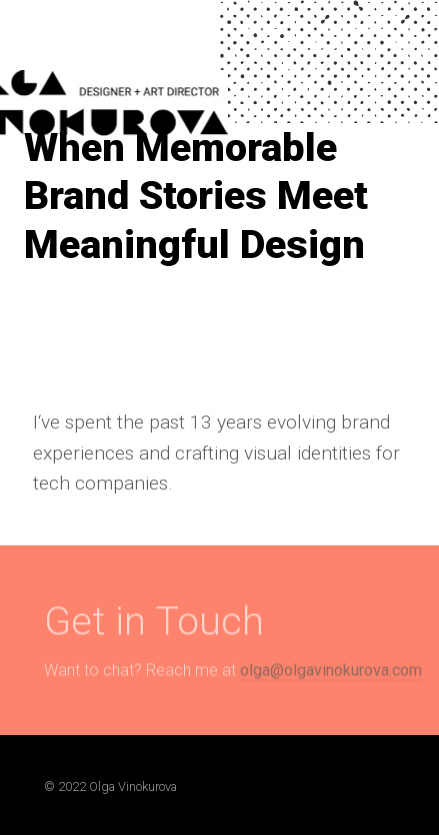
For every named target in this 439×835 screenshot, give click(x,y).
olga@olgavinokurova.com (331, 675)
